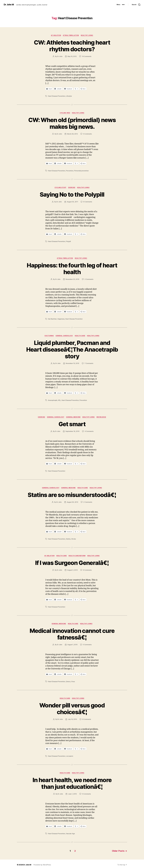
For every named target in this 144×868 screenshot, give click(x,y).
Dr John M (9, 5)
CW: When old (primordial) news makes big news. (72, 123)
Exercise (72, 187)
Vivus (73, 680)
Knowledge (101, 416)
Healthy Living (87, 35)
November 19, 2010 (72, 363)
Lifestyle (69, 96)
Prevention (70, 170)
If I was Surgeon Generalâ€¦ (72, 561)
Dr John (60, 56)
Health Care (80, 335)
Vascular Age (70, 832)
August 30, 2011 (73, 201)
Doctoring (49, 335)
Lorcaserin (69, 754)
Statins (68, 538)
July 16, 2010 (72, 718)
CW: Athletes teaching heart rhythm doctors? (72, 46)
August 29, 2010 (73, 501)
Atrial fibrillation (71, 35)
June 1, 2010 (72, 792)
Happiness (61, 318)
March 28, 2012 (72, 134)
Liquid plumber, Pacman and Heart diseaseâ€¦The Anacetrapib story (72, 349)
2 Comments (89, 279)
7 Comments (89, 363)
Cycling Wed (65, 113)
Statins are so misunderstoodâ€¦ (72, 494)
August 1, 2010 (72, 643)
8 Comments (88, 201)
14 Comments (87, 56)
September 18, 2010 (72, 430)
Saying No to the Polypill (72, 194)
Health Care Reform (77, 554)
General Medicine (73, 416)
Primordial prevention (81, 170)
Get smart (72, 423)
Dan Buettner (52, 318)
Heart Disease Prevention (57, 96)
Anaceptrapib (53, 399)
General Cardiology (64, 335)
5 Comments (87, 134)
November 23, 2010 (72, 279)
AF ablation (56, 35)
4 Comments (89, 430)
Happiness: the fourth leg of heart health (72, 268)
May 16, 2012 (72, 56)
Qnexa (68, 680)
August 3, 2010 (72, 569)
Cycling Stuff (60, 187)
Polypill (68, 241)
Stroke (74, 538)
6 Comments (87, 569)
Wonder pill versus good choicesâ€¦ (72, 707)
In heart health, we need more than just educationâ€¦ (72, 781)
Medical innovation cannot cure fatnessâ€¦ (72, 633)
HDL (59, 399)
